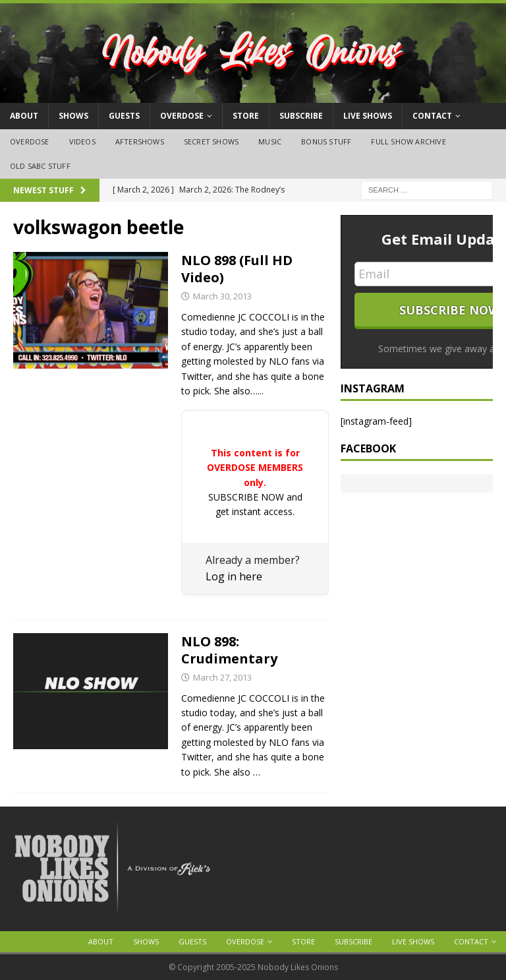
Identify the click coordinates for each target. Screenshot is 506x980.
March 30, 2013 (222, 296)
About (24, 116)
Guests (124, 116)
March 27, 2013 (222, 677)
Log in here (234, 576)
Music (270, 141)
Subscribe (301, 116)
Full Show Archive (408, 141)
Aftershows (140, 141)
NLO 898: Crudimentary (229, 650)
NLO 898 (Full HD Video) (237, 269)
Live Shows (368, 116)
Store (246, 116)
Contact (432, 116)
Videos (82, 141)
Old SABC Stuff (40, 166)
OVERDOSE (182, 116)
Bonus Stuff (326, 141)
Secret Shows (211, 141)
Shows (73, 116)
